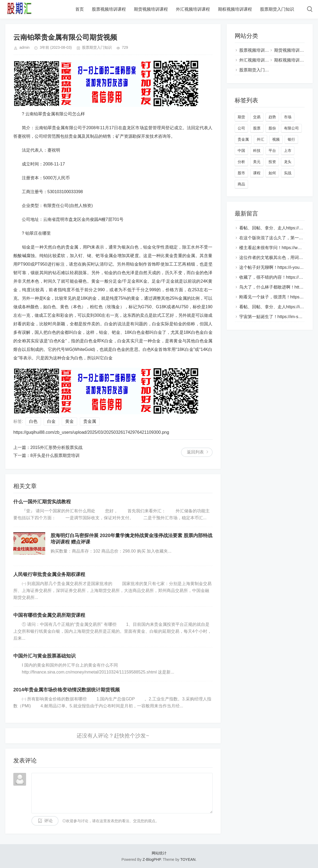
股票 (257, 128)
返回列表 (195, 452)
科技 (257, 151)
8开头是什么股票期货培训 (55, 455)
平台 (272, 151)
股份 (272, 128)
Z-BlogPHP (152, 859)
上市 (288, 151)
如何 (272, 173)
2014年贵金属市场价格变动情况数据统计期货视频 (67, 690)
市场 (288, 117)
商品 (241, 184)
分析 (241, 162)
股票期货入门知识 (277, 9)
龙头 (288, 162)
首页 (80, 9)
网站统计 (159, 853)
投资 (272, 162)
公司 (241, 128)
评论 (48, 821)
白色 (33, 421)
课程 (257, 173)
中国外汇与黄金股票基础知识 (44, 656)
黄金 (69, 421)
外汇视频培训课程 (193, 9)
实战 (288, 173)
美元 (257, 162)
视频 (276, 139)
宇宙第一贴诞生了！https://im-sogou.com (278, 317)
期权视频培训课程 (235, 9)
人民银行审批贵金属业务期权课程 (49, 574)
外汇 (261, 139)
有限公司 (291, 128)
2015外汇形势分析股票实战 (56, 447)
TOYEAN (188, 859)
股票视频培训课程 (109, 9)
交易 (257, 117)
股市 (241, 173)
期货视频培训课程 (151, 9)
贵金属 (90, 421)
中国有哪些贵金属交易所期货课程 (49, 615)
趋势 (272, 117)
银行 (291, 139)
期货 (241, 117)
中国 (241, 151)
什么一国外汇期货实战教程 (42, 502)
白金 (51, 421)
